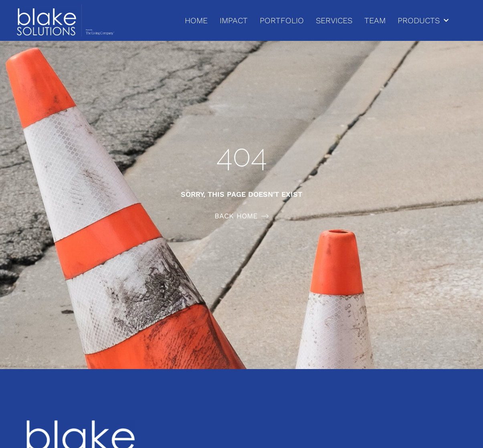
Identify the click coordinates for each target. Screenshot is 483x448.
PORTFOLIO (282, 20)
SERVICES (334, 20)
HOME (196, 20)
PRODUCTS (423, 20)
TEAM (375, 20)
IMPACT (234, 20)
